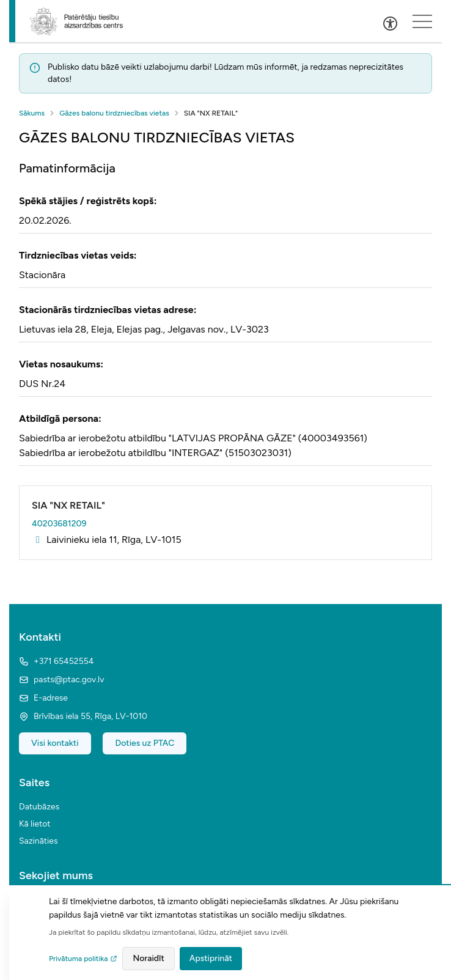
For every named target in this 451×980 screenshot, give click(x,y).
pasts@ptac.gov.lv (61, 680)
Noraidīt (148, 958)
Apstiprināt (211, 958)
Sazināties (38, 841)
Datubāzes (39, 807)
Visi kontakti (55, 743)
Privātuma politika (83, 959)
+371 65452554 (56, 661)
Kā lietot (35, 824)
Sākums (32, 113)
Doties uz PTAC (145, 743)
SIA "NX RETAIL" (68, 505)
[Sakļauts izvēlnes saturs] (422, 21)
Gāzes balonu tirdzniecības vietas (114, 113)
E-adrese (43, 698)
